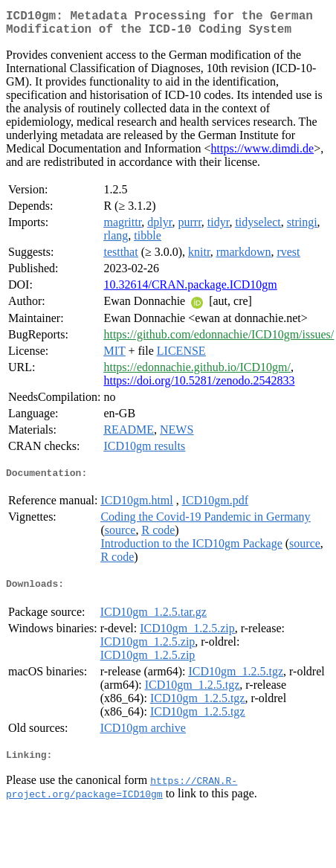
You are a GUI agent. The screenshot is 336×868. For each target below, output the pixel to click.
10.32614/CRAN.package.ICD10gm (190, 290)
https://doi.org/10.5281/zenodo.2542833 (199, 386)
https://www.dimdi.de (263, 154)
